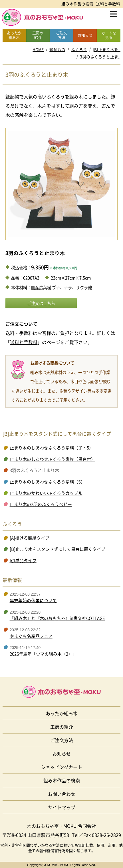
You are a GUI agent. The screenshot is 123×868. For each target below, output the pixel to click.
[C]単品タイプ (23, 560)
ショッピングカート (62, 767)
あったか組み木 (62, 713)
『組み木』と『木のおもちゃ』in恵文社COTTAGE (57, 618)
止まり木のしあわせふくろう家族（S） (47, 482)
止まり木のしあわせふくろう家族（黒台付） (53, 459)
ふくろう (79, 49)
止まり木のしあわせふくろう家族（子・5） (52, 448)
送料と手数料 (108, 4)
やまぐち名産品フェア (31, 636)
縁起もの (57, 49)
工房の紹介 (62, 727)
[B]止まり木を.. (107, 49)
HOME (38, 49)
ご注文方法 (62, 740)
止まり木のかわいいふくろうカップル (46, 493)
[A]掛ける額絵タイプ (30, 538)
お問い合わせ (62, 794)
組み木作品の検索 (77, 4)
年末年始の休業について (33, 600)
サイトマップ (62, 807)
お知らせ (62, 754)
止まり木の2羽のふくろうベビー (41, 504)
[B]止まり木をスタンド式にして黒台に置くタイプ (58, 549)
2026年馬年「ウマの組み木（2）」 (43, 654)
